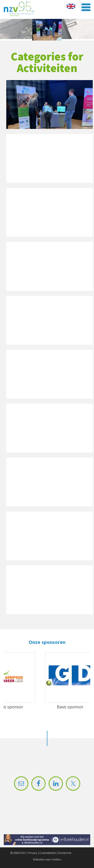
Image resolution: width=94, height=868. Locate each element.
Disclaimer (65, 853)
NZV (23, 853)
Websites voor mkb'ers (47, 860)
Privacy (33, 853)
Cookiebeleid (48, 853)
